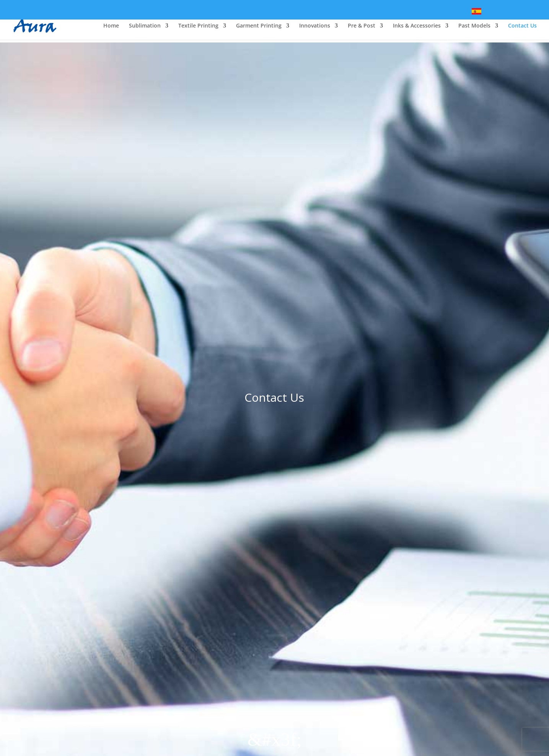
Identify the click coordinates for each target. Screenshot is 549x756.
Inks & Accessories (417, 26)
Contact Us (522, 26)
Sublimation (145, 26)
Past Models (474, 26)
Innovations (315, 26)
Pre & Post (362, 26)
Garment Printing (259, 26)
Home (111, 26)
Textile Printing (198, 26)
